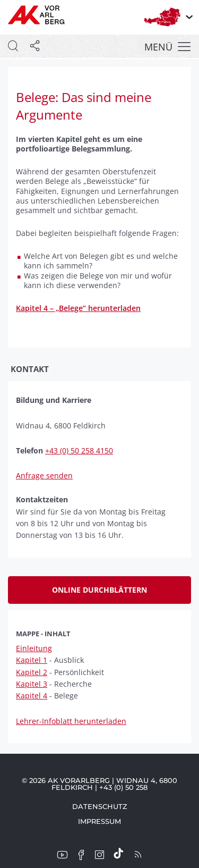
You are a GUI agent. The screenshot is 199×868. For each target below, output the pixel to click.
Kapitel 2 (32, 672)
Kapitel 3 (32, 684)
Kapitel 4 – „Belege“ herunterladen (78, 308)
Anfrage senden (44, 475)
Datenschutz (100, 806)
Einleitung (34, 648)
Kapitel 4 (32, 696)
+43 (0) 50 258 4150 (79, 450)
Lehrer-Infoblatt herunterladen (71, 721)
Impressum (99, 821)
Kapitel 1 (32, 660)
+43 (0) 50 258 (123, 787)
